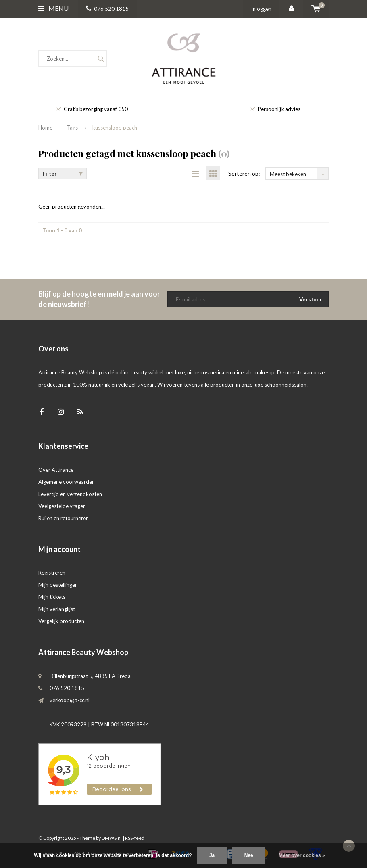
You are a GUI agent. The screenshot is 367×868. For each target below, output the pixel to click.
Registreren (52, 573)
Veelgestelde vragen (62, 506)
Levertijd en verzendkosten (70, 494)
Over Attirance (56, 470)
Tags (72, 128)
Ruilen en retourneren (64, 518)
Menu (53, 8)
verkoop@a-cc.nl (70, 700)
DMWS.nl (112, 838)
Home (45, 128)
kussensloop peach (115, 128)
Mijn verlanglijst (57, 609)
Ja (212, 855)
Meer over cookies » (302, 855)
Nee (249, 855)
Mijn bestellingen (58, 585)
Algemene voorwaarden (67, 482)
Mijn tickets (52, 597)
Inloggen (261, 9)
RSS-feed (135, 838)
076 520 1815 (107, 9)
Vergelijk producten (61, 621)
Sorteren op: (244, 173)
